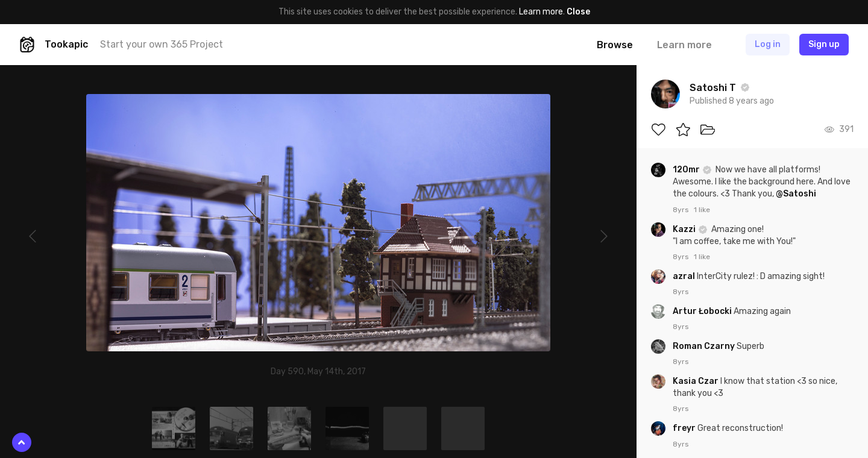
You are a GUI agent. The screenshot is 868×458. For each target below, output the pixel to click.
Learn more (541, 12)
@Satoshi (796, 194)
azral (685, 276)
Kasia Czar (697, 381)
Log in (768, 44)
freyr (685, 428)
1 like (702, 210)
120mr (687, 170)
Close (578, 12)
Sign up (824, 44)
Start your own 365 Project (162, 44)
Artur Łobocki (703, 311)
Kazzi (685, 229)
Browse (615, 45)
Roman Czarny (705, 346)
